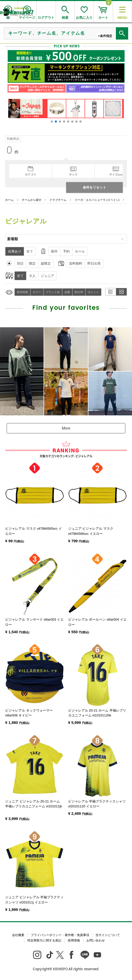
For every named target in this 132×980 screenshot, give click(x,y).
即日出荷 (94, 263)
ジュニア (47, 276)
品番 (67, 292)
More (66, 428)
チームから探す (32, 200)
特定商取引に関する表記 (44, 940)
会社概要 (18, 935)
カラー (37, 292)
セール (80, 251)
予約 (66, 251)
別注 (20, 263)
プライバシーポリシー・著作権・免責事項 (60, 935)
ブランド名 (53, 292)
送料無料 (76, 263)
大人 (32, 276)
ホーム (9, 200)
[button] (52, 122)
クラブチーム (58, 200)
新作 (54, 251)
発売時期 (22, 292)
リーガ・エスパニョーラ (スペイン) (97, 200)
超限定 (46, 263)
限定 (32, 263)
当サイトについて (108, 935)
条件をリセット (94, 187)
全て (30, 251)
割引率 (79, 292)
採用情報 (74, 940)
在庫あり (15, 251)
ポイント (93, 292)
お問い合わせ (96, 940)
